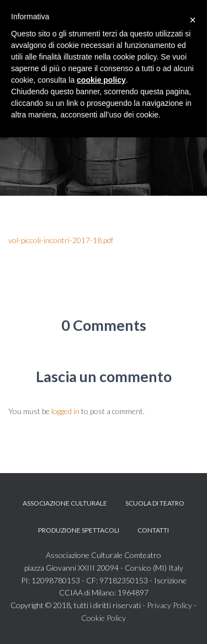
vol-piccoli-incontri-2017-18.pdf (61, 240)
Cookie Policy (104, 618)
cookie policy (101, 80)
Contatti (153, 530)
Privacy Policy (169, 605)
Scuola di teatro (155, 503)
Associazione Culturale (65, 503)
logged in (65, 411)
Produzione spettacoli (79, 530)
